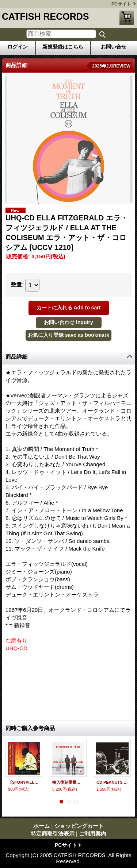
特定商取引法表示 (53, 834)
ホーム (41, 826)
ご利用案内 (93, 834)
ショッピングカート (127, 18)
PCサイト (121, 4)
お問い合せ (114, 47)
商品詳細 (16, 357)
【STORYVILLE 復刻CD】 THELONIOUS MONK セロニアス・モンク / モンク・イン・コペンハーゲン (24, 782)
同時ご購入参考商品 (30, 728)
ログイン (18, 47)
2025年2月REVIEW (111, 66)
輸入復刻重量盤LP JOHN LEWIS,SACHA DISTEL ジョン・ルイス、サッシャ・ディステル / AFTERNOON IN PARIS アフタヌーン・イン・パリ (68, 782)
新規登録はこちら (63, 47)
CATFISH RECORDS (45, 16)
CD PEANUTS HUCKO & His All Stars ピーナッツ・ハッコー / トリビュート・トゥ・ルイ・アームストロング (112, 782)
